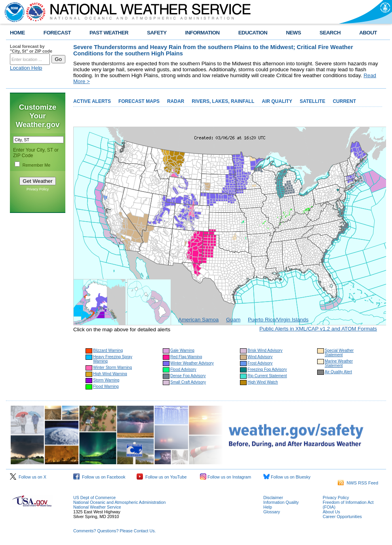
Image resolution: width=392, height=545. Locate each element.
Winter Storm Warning (112, 367)
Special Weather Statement (339, 353)
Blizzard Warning (108, 350)
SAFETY (157, 33)
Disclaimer (273, 498)
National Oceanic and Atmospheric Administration (119, 502)
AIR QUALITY (277, 101)
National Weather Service (97, 507)
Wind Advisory (260, 357)
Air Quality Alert (338, 372)
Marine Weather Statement (339, 363)
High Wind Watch (263, 382)
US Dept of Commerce (94, 498)
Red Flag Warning (186, 357)
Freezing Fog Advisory (267, 369)
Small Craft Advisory (188, 382)
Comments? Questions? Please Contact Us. (114, 531)
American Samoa (198, 320)
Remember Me (36, 165)
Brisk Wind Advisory (265, 350)
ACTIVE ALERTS (92, 101)
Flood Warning (106, 386)
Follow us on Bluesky (287, 477)
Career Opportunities (342, 517)
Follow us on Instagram (225, 477)
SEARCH (330, 33)
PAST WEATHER (109, 33)
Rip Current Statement (267, 376)
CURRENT (344, 101)
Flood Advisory (183, 369)
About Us (331, 512)
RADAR (176, 101)
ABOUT (368, 33)
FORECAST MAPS (139, 101)
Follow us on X (28, 477)
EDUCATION (253, 33)
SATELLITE (312, 101)
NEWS (293, 33)
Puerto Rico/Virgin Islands (278, 320)
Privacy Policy (38, 189)
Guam (233, 320)
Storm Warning (106, 380)
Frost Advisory (260, 363)
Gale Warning (182, 350)
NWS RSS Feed (358, 483)
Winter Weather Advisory (192, 363)
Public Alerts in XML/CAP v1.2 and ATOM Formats (318, 329)
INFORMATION (203, 33)
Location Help (26, 68)
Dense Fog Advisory (188, 376)
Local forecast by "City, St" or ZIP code (31, 49)
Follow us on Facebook (99, 477)
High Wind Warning (110, 374)
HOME (17, 33)
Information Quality (281, 502)
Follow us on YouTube (162, 477)
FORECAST (57, 33)
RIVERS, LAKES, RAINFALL (223, 101)
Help (268, 507)
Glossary (272, 512)
